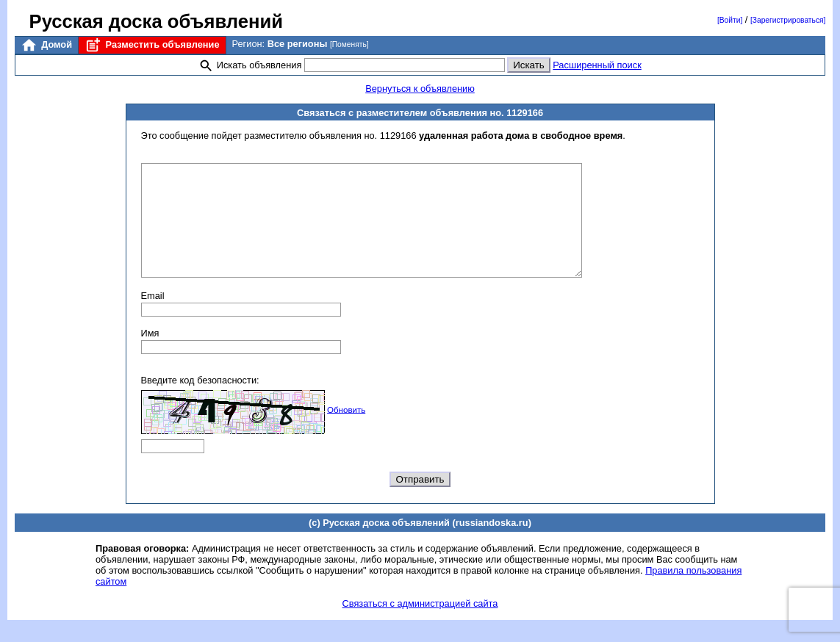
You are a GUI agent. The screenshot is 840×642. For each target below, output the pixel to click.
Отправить (420, 501)
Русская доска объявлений (156, 21)
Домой (46, 45)
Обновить (346, 431)
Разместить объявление (152, 45)
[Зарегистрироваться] (788, 20)
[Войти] (730, 20)
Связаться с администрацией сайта (420, 625)
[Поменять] (349, 44)
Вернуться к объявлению (420, 89)
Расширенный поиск (597, 65)
